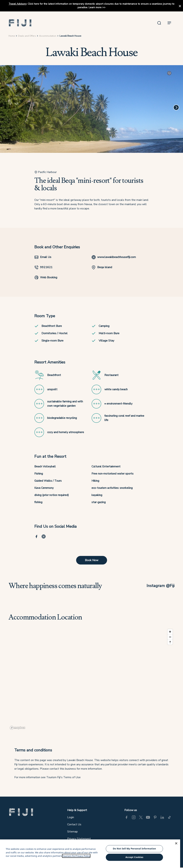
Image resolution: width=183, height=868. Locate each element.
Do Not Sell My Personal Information (134, 849)
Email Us (43, 257)
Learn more (95, 7)
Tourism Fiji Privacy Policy (76, 856)
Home (12, 36)
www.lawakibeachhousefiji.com (114, 257)
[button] (20, 23)
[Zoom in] (170, 632)
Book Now (92, 560)
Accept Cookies (134, 857)
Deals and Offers (27, 36)
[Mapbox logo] (18, 728)
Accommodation (48, 36)
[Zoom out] (170, 637)
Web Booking (46, 277)
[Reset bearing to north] (170, 642)
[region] (91, 679)
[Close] (176, 843)
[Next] (176, 107)
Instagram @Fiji (160, 586)
